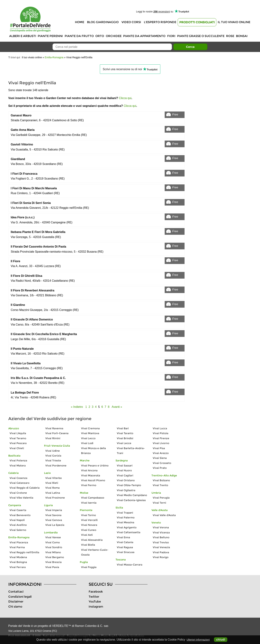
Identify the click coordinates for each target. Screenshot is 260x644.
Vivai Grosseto (162, 463)
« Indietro (77, 407)
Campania (15, 505)
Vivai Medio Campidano (132, 495)
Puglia (84, 562)
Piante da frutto (79, 36)
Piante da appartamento (144, 36)
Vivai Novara (89, 525)
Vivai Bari (123, 428)
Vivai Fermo (89, 485)
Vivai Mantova (90, 433)
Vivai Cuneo (89, 530)
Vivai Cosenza (18, 478)
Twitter (94, 597)
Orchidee (114, 36)
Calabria (13, 473)
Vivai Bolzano (161, 480)
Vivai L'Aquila (18, 433)
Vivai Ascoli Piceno (93, 480)
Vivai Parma (17, 547)
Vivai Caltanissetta (129, 532)
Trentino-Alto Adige (164, 475)
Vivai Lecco (88, 438)
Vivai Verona (161, 527)
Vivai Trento (160, 485)
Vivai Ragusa (125, 547)
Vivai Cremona (90, 428)
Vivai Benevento (20, 515)
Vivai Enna (123, 537)
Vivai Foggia (89, 567)
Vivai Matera (18, 466)
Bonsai (242, 36)
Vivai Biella (88, 545)
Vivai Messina (125, 522)
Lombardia (51, 532)
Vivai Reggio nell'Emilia (24, 552)
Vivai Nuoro (124, 470)
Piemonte (86, 510)
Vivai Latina (53, 493)
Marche (85, 460)
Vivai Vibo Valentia (21, 498)
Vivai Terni (159, 503)
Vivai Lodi (87, 443)
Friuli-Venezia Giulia (57, 446)
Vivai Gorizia (53, 456)
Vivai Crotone (18, 493)
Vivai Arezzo (161, 453)
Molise (84, 493)
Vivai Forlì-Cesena (57, 433)
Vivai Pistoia (161, 433)
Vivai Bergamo (55, 557)
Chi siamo (15, 607)
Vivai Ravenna (54, 428)
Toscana (121, 560)
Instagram (96, 607)
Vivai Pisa (159, 448)
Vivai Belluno (161, 537)
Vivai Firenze (161, 438)
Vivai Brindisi (125, 438)
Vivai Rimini (53, 438)
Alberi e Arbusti (23, 36)
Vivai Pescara (18, 443)
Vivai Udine (53, 451)
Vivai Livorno (161, 443)
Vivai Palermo (126, 518)
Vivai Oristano (126, 480)
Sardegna (122, 460)
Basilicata (14, 456)
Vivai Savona (53, 515)
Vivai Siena (160, 458)
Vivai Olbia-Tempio (129, 485)
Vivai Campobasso (93, 498)
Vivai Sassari (125, 466)
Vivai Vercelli (89, 520)
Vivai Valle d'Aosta (164, 515)
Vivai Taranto (125, 433)
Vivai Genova (54, 520)
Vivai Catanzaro (19, 483)
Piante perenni (50, 36)
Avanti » (117, 407)
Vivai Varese (53, 537)
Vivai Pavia (52, 567)
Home (80, 22)
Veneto (156, 523)
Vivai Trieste (53, 460)
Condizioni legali (20, 597)
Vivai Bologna (18, 562)
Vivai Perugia (161, 498)
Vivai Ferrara (18, 567)
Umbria (156, 493)
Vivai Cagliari (125, 475)
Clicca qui (125, 98)
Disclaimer (16, 602)
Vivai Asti (87, 535)
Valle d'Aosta (160, 510)
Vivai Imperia (54, 510)
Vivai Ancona (89, 470)
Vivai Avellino (18, 525)
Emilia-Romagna (54, 57)
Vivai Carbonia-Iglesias (131, 500)
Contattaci (16, 592)
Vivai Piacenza (19, 542)
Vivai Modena (18, 557)
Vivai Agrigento (127, 527)
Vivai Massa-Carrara (130, 565)
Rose (230, 36)
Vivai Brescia (53, 562)
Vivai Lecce (124, 443)
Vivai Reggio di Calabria (25, 488)
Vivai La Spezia (55, 525)
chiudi (221, 640)
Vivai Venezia (161, 547)
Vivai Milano (53, 552)
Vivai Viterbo (54, 478)
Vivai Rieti (52, 483)
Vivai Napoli (17, 520)
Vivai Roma (52, 488)
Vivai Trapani (125, 513)
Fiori (171, 36)
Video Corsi (131, 22)
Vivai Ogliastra (126, 490)
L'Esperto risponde (160, 22)
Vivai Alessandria (92, 540)
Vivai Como (53, 542)
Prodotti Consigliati (197, 22)
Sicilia (119, 508)
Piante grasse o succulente (201, 36)
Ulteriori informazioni (198, 640)
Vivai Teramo (18, 438)
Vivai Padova (161, 552)
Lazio (47, 473)
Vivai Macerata (91, 475)
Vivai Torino (88, 515)
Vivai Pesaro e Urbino (95, 466)
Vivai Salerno (18, 530)
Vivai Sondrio (54, 547)
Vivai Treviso (161, 542)
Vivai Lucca (160, 428)
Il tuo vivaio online (234, 22)
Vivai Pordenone (56, 466)
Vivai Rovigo (161, 557)
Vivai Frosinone (55, 498)
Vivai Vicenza (161, 532)
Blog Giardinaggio (103, 22)
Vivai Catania (125, 542)
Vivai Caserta (18, 510)
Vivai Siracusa (126, 552)
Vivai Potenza (18, 460)
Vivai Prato (160, 468)
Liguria (48, 505)
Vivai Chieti (17, 448)
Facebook (96, 592)
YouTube (95, 602)
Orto (100, 36)
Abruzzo (14, 428)
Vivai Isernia (89, 503)
